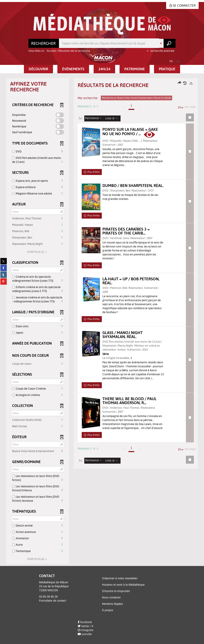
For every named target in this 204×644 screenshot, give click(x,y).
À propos (108, 610)
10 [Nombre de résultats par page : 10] (180, 107)
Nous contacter (111, 597)
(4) (38, 559)
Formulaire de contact (52, 601)
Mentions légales (112, 604)
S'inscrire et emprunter (116, 591)
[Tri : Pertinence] (94, 118)
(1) (38, 252)
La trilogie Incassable (119, 363)
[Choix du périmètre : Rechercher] (44, 43)
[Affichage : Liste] (113, 118)
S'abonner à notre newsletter (120, 578)
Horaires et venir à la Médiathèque (123, 585)
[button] (38, 69)
